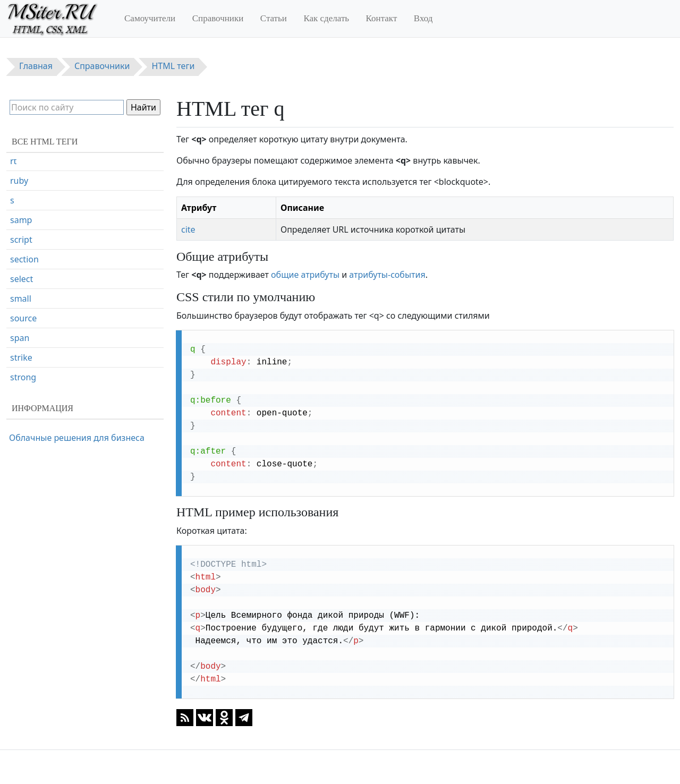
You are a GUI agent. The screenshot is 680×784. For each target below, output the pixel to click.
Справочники (218, 18)
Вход (423, 18)
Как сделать (326, 18)
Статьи (274, 18)
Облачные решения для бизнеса (77, 438)
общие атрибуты (305, 275)
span (20, 385)
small (21, 345)
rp (14, 188)
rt (13, 208)
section (24, 306)
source (23, 365)
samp (21, 267)
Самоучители (150, 18)
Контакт (382, 18)
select (22, 326)
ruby (19, 227)
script (21, 286)
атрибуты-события (387, 275)
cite (188, 229)
